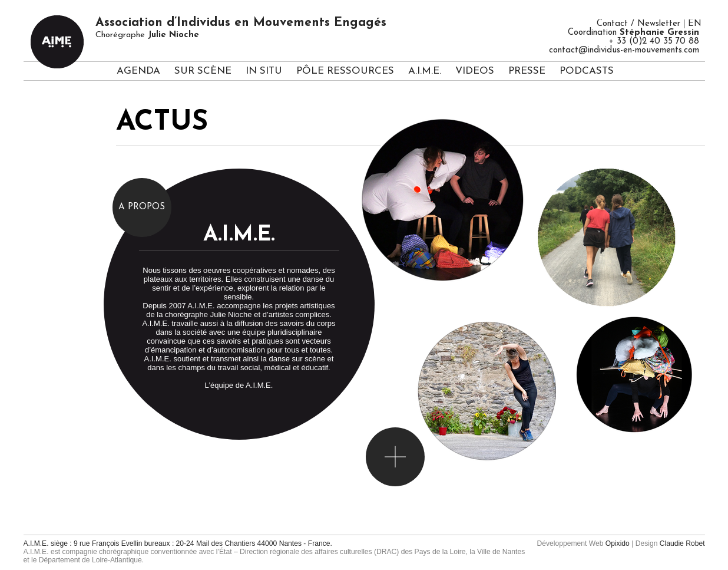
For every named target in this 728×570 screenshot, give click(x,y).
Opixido (618, 543)
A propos (142, 207)
